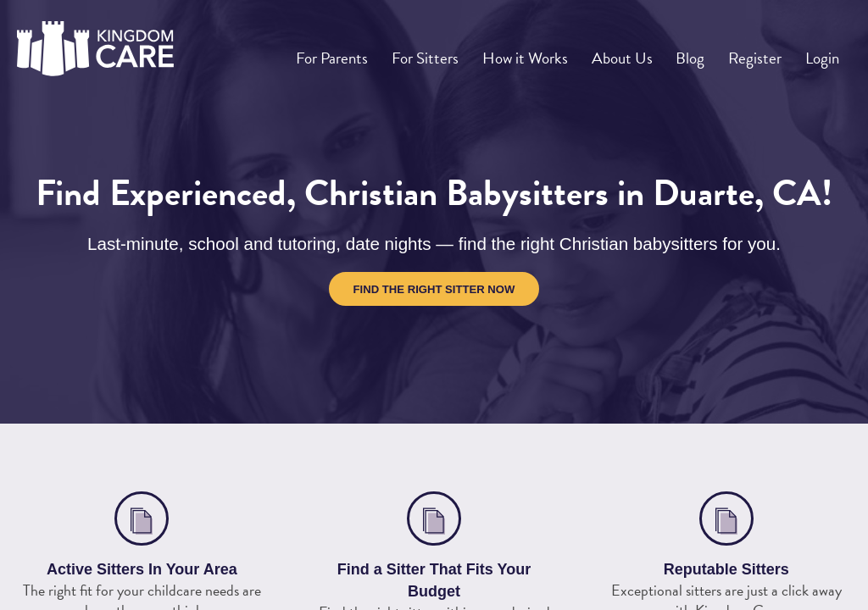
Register (762, 52)
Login (824, 52)
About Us (639, 52)
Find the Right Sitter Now (434, 289)
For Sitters (448, 52)
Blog (703, 52)
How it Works (545, 52)
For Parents (358, 52)
